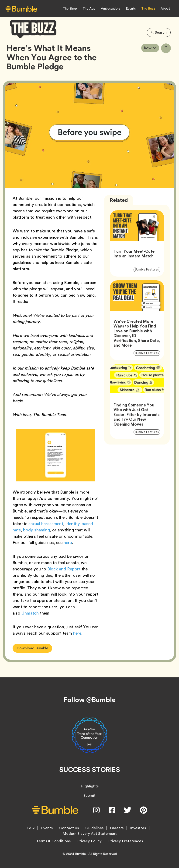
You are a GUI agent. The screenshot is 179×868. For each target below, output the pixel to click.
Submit (89, 795)
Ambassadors (111, 8)
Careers (117, 828)
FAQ (31, 828)
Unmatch (30, 613)
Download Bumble (32, 648)
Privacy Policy (89, 841)
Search (159, 32)
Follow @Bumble (90, 700)
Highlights (90, 786)
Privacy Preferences (126, 841)
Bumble (80, 854)
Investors (138, 828)
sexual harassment (46, 524)
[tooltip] (166, 48)
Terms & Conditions (53, 841)
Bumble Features (148, 269)
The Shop (70, 8)
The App (89, 8)
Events (131, 8)
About (165, 8)
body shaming (36, 530)
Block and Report (64, 569)
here (68, 542)
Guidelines (94, 828)
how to (152, 48)
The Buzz (148, 8)
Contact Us (69, 828)
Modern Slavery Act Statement (90, 834)
